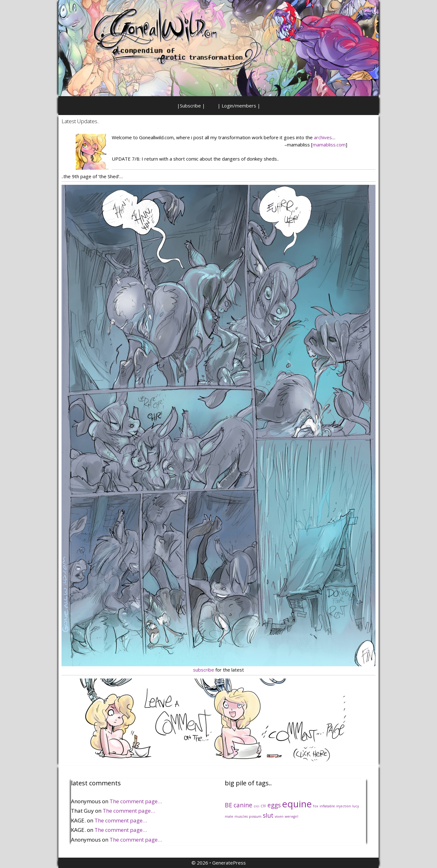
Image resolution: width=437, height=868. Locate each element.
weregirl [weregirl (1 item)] (291, 816)
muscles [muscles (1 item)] (241, 816)
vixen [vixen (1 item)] (279, 816)
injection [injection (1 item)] (344, 806)
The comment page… (136, 801)
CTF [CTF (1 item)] (263, 806)
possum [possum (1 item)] (255, 816)
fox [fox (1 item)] (316, 806)
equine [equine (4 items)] (297, 804)
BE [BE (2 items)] (229, 805)
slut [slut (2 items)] (268, 816)
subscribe (204, 670)
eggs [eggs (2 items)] (274, 805)
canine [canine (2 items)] (243, 805)
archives (323, 137)
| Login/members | (239, 106)
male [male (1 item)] (229, 816)
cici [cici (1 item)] (256, 806)
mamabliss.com (329, 145)
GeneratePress (229, 863)
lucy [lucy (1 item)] (356, 806)
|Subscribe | (191, 106)
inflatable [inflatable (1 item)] (327, 806)
